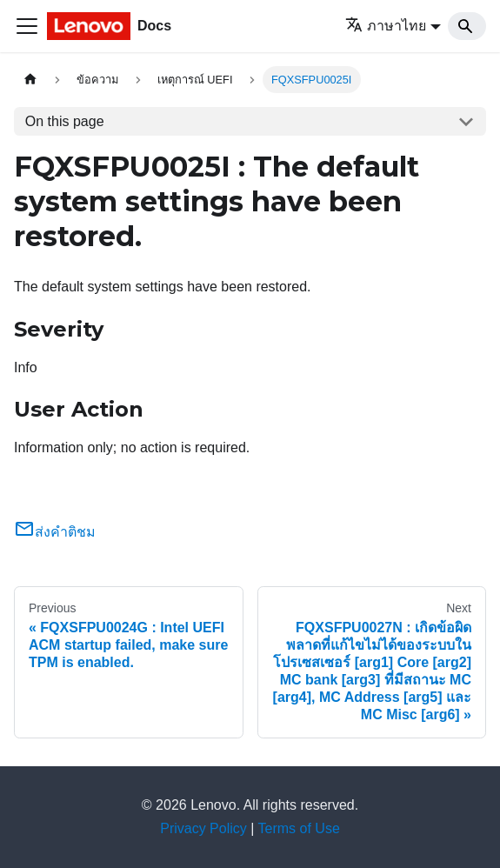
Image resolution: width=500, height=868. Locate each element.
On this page (65, 121)
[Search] (467, 26)
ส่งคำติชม (55, 532)
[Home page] (30, 80)
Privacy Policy (203, 828)
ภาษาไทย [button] (386, 26)
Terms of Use (299, 828)
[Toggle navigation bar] (27, 26)
